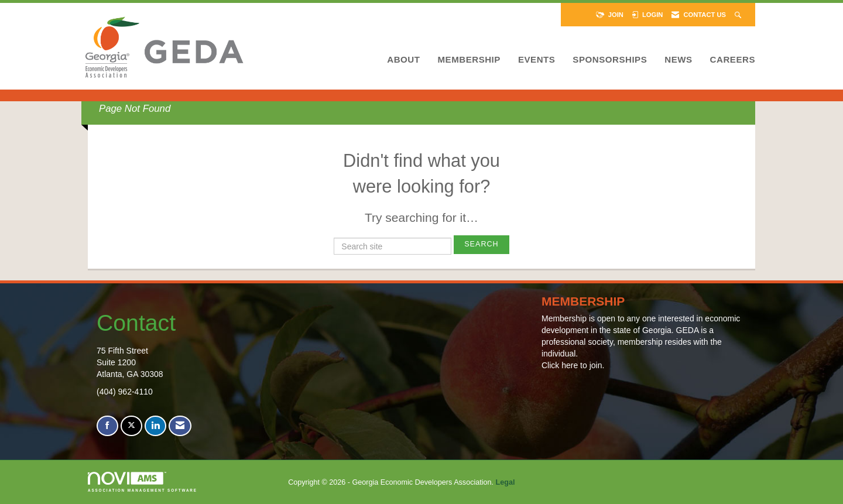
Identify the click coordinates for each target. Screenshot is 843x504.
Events (537, 59)
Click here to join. (573, 365)
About (403, 59)
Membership (469, 59)
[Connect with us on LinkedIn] (155, 426)
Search (481, 244)
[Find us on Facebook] (107, 426)
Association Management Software (143, 482)
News (678, 59)
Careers (733, 59)
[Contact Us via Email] (180, 426)
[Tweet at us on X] (131, 426)
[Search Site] (739, 15)
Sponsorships (610, 59)
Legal (506, 482)
